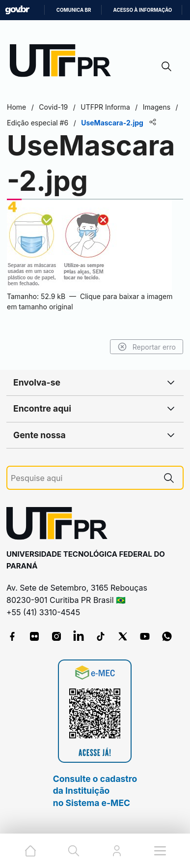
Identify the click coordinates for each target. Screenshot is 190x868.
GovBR (17, 10)
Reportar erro (147, 347)
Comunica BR (74, 10)
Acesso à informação (143, 10)
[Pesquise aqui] (83, 478)
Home (16, 107)
